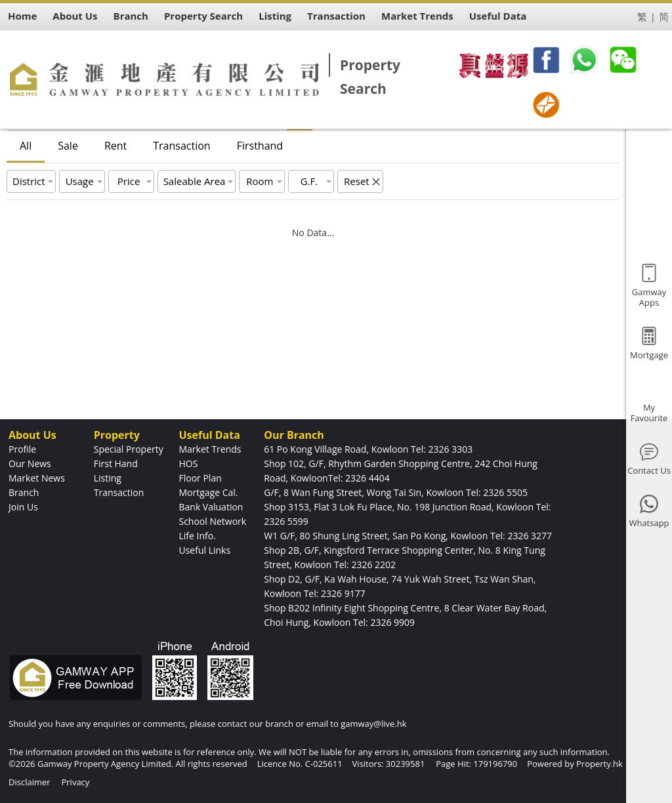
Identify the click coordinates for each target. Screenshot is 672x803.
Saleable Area (195, 181)
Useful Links (204, 550)
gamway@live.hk (373, 724)
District (29, 181)
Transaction (181, 146)
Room (260, 181)
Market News (37, 478)
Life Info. (197, 536)
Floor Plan (200, 478)
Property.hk (599, 764)
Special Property (129, 449)
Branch (24, 492)
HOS (188, 463)
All (26, 146)
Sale (68, 146)
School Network (212, 521)
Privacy (75, 782)
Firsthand (260, 146)
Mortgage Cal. (208, 492)
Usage (80, 181)
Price (129, 181)
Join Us (23, 507)
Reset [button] (357, 181)
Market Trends (210, 449)
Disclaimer (30, 782)
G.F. (309, 181)
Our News (30, 463)
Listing (108, 478)
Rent (115, 146)
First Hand (116, 463)
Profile (22, 449)
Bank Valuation (211, 507)
